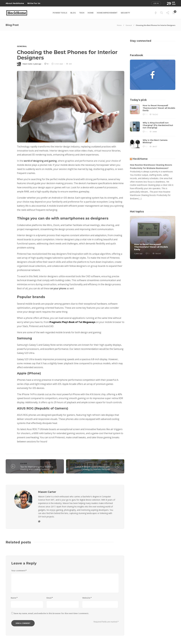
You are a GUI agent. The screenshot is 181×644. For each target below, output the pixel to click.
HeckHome (140, 159)
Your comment (19, 571)
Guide (24, 464)
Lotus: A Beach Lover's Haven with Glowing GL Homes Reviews (92, 468)
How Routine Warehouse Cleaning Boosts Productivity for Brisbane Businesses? (151, 167)
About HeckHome (15, 3)
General (129, 25)
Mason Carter (27, 64)
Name (14, 598)
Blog (73, 13)
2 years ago (37, 64)
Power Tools (60, 13)
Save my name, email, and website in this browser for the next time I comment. (51, 613)
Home (91, 13)
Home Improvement (107, 13)
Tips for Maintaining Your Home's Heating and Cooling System (36, 468)
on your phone (58, 288)
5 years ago (138, 254)
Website (87, 598)
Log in (156, 3)
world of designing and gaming (40, 161)
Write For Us (34, 3)
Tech (82, 13)
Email (50, 598)
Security (125, 13)
